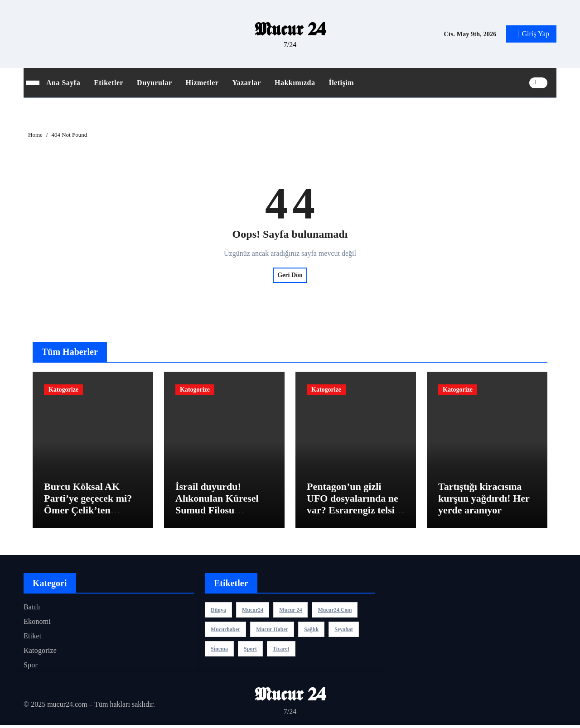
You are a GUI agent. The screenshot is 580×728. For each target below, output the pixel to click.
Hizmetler (202, 83)
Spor (31, 667)
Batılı (32, 609)
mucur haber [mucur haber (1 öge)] (272, 632)
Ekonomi (37, 624)
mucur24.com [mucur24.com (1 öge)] (335, 612)
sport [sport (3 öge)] (250, 651)
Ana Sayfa (63, 83)
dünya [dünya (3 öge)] (218, 612)
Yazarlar (246, 83)
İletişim (341, 83)
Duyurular (154, 83)
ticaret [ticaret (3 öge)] (281, 651)
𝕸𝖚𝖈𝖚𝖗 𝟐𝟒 (290, 29)
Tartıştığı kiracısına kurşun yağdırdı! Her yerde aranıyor (484, 501)
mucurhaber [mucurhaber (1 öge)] (225, 632)
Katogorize (63, 390)
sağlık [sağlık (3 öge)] (311, 632)
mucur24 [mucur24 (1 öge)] (253, 612)
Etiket (32, 638)
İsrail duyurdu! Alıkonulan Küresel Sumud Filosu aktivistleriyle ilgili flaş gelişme (224, 513)
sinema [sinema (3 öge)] (219, 651)
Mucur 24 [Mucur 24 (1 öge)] (290, 612)
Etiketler (109, 83)
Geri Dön (290, 275)
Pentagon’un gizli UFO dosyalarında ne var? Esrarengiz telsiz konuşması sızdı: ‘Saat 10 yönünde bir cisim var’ (354, 519)
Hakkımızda (295, 83)
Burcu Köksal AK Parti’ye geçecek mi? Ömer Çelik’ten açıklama (88, 507)
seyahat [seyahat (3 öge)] (344, 632)
